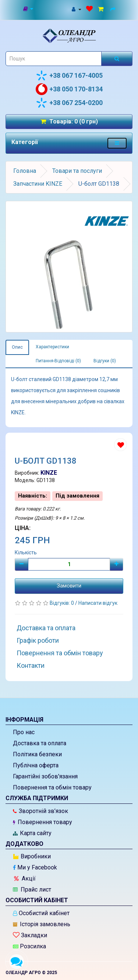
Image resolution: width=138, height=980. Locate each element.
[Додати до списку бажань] (121, 445)
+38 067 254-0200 (69, 103)
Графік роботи (38, 640)
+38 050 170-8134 (69, 89)
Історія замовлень (42, 924)
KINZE (49, 473)
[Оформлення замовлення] (114, 9)
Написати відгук (98, 603)
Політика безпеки (37, 754)
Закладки (30, 935)
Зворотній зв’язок (40, 811)
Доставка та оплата (46, 628)
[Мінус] (22, 564)
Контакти (31, 665)
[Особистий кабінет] (76, 9)
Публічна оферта (36, 765)
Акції (25, 878)
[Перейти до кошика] (102, 9)
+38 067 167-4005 (69, 76)
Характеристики (52, 347)
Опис (17, 347)
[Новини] (28, 9)
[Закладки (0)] (90, 9)
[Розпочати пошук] (117, 59)
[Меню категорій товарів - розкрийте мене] (117, 143)
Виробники (32, 856)
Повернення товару (43, 822)
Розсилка (29, 946)
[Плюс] (116, 564)
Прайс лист (32, 890)
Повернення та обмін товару (60, 653)
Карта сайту (32, 833)
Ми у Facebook (35, 867)
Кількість (26, 552)
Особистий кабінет (41, 913)
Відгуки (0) (105, 361)
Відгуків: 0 (62, 603)
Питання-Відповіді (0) (58, 361)
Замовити (69, 586)
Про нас (24, 732)
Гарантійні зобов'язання (45, 776)
